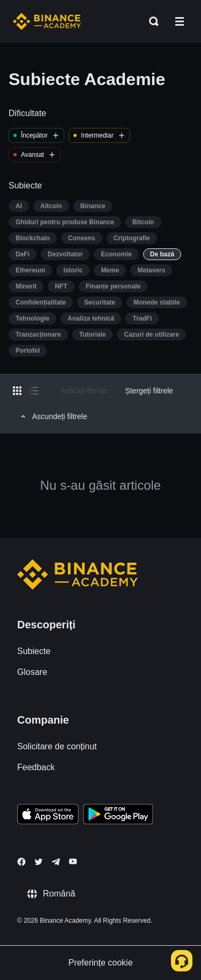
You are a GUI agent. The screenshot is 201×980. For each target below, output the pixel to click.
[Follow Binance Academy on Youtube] (73, 861)
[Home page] (47, 21)
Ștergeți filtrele (149, 391)
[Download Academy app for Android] (118, 816)
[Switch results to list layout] (34, 391)
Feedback (36, 767)
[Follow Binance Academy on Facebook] (21, 862)
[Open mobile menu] (180, 21)
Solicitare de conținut (57, 746)
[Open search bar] (151, 21)
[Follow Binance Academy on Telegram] (56, 862)
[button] (180, 21)
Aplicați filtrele (84, 391)
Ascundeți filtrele (53, 416)
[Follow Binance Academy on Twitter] (39, 862)
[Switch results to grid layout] (17, 391)
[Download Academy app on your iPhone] (48, 816)
